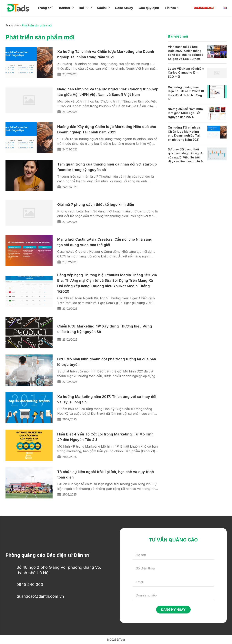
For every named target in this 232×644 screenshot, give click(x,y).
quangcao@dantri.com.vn (40, 596)
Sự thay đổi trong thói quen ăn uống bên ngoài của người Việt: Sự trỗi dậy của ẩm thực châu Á (186, 155)
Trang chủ (45, 8)
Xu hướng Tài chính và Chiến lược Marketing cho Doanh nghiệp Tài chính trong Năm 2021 (184, 134)
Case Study (124, 8)
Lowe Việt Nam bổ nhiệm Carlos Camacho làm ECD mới (186, 73)
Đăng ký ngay (173, 610)
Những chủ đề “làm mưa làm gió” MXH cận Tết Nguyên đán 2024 (185, 113)
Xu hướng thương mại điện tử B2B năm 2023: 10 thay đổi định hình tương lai (186, 93)
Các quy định (149, 8)
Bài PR (84, 8)
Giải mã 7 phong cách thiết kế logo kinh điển (96, 205)
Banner (65, 8)
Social (102, 8)
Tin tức (170, 8)
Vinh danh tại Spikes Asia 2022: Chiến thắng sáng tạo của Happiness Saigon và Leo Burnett (186, 53)
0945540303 (204, 8)
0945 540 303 (30, 585)
